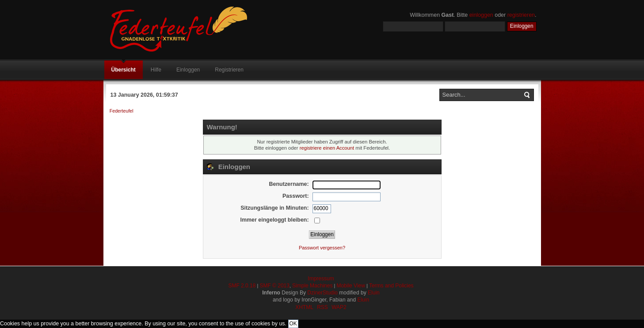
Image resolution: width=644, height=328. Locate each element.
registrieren (521, 15)
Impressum (321, 279)
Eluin (374, 293)
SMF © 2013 (274, 286)
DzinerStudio (322, 293)
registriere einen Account (327, 148)
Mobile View (351, 286)
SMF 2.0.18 (242, 286)
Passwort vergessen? (322, 248)
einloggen (481, 15)
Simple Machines (312, 286)
